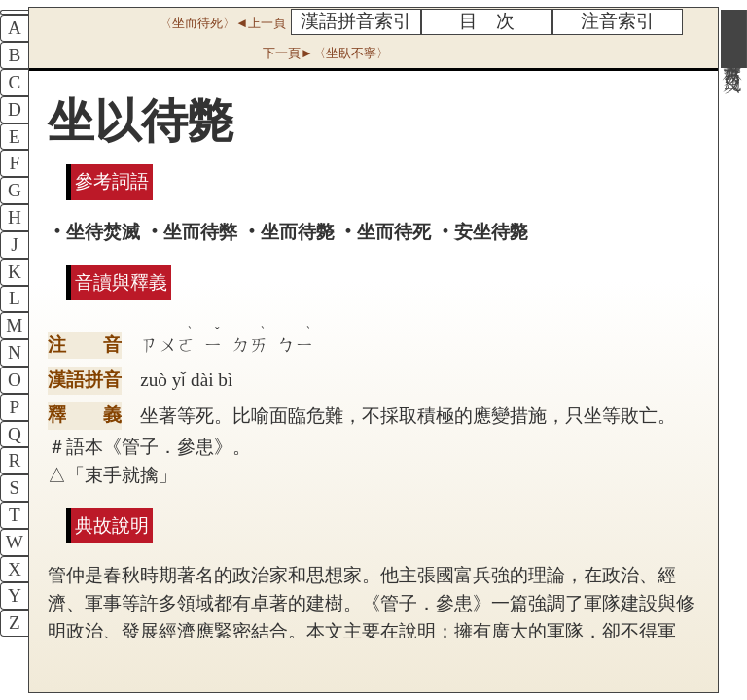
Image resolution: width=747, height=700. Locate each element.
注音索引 (618, 21)
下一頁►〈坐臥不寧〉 (326, 53)
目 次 (487, 21)
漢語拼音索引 (356, 21)
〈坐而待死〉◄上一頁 (223, 23)
